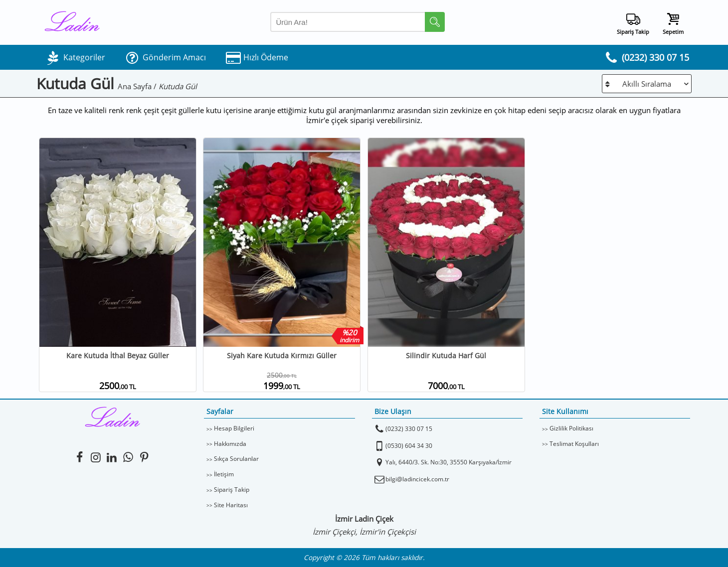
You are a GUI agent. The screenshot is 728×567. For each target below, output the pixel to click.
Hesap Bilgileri (234, 428)
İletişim (224, 474)
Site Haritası (231, 505)
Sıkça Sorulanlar (236, 459)
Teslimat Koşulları (574, 444)
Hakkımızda (230, 444)
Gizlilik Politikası (571, 428)
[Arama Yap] (358, 22)
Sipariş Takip (232, 490)
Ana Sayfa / (138, 86)
